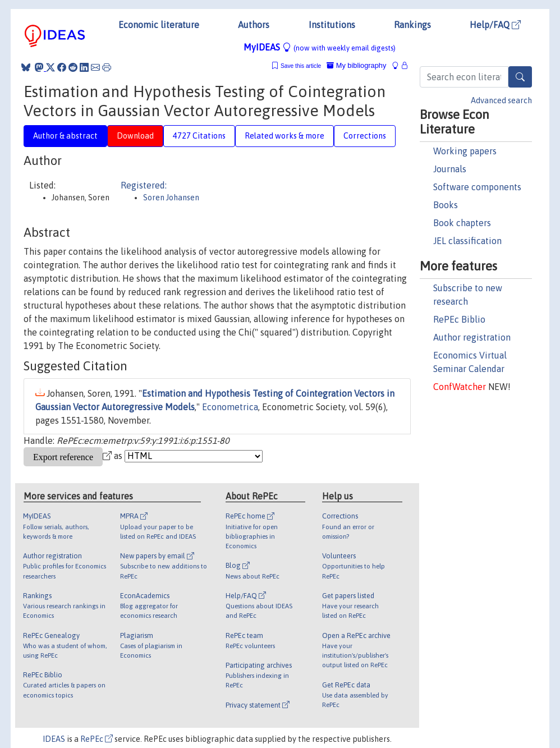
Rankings (412, 25)
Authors (254, 25)
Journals (450, 169)
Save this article (301, 66)
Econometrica (230, 407)
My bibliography (356, 65)
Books (446, 205)
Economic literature (159, 25)
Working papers (465, 151)
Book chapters (462, 223)
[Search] (520, 77)
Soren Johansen (171, 198)
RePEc (97, 739)
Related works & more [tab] (284, 136)
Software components (477, 187)
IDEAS (54, 739)
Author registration (472, 337)
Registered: (144, 185)
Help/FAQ (495, 25)
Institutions (332, 25)
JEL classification (467, 241)
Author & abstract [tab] (65, 136)
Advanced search (501, 100)
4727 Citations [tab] (199, 136)
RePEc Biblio (459, 319)
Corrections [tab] (365, 136)
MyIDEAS (320, 47)
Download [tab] (135, 136)
